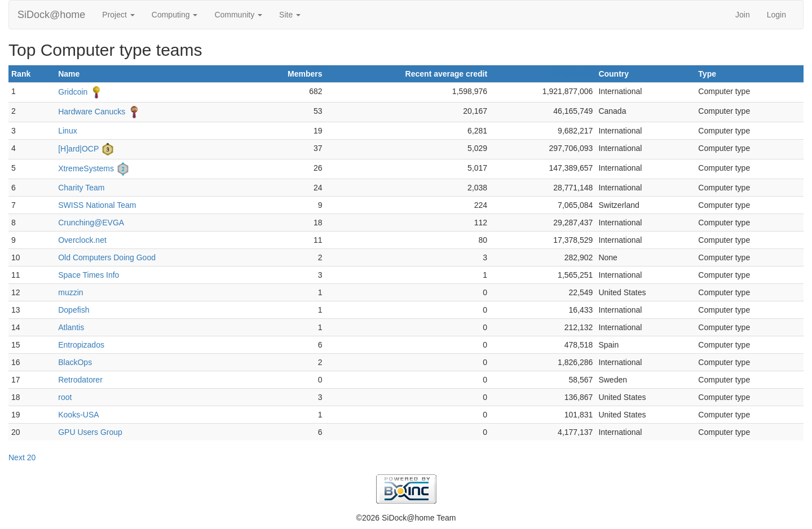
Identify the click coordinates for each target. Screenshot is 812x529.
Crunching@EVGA (91, 223)
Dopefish (74, 310)
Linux (67, 131)
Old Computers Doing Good (107, 257)
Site (290, 15)
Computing (175, 15)
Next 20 (22, 457)
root (65, 397)
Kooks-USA (78, 415)
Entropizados (81, 345)
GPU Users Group (90, 432)
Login (776, 15)
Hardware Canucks (92, 112)
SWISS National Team (97, 205)
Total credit (572, 74)
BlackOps (75, 362)
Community (238, 15)
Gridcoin (73, 92)
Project (118, 15)
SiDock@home (51, 15)
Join (743, 15)
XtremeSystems (86, 168)
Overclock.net (82, 240)
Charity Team (81, 188)
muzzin (70, 292)
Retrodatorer (80, 380)
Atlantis (71, 327)
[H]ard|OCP (78, 149)
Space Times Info (89, 275)
